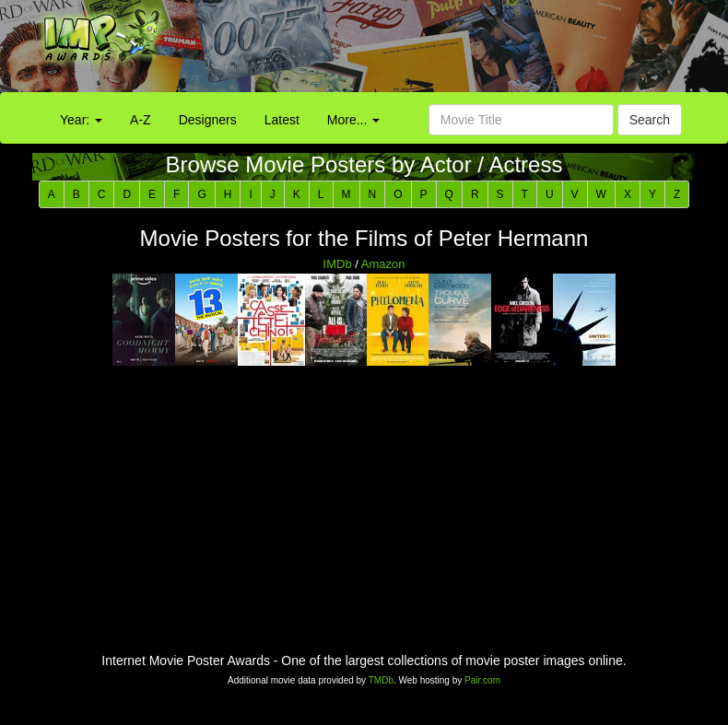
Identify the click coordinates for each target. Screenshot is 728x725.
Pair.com (482, 680)
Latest (282, 120)
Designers (208, 120)
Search (650, 120)
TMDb (381, 680)
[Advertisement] (455, 51)
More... (353, 120)
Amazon (383, 264)
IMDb (338, 264)
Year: (81, 120)
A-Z (141, 120)
